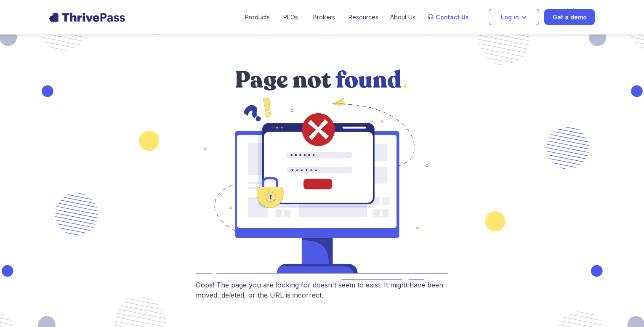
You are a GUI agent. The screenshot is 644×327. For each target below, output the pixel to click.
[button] (257, 17)
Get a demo (570, 17)
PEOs (291, 17)
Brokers (324, 17)
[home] (87, 17)
